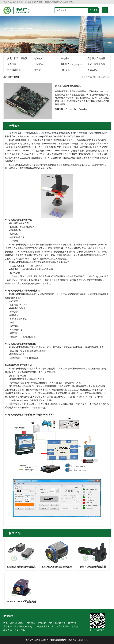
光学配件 (38, 64)
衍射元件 (65, 70)
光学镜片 (38, 58)
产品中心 (92, 77)
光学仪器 (12, 64)
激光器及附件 (14, 70)
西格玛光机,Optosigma (71, 64)
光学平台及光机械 (96, 58)
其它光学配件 (104, 77)
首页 (83, 77)
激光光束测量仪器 (96, 64)
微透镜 (37, 70)
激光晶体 (65, 58)
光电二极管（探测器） (18, 58)
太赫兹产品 (93, 70)
